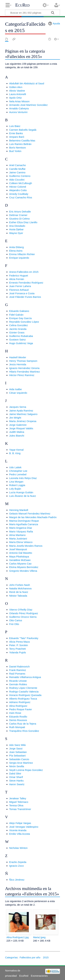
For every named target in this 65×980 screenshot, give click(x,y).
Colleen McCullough (21, 183)
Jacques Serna (18, 407)
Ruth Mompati (17, 727)
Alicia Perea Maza (19, 642)
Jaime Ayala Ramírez (21, 411)
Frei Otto (14, 624)
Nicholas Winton (18, 848)
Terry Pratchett (18, 649)
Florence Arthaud (19, 290)
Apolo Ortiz (15, 98)
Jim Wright (15, 418)
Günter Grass (17, 332)
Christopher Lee (18, 471)
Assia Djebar (16, 229)
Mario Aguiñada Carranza (24, 524)
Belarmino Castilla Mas (22, 140)
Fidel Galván (16, 315)
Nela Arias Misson (19, 101)
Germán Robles (18, 684)
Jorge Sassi (16, 748)
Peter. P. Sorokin (19, 645)
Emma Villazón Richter (22, 254)
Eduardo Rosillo (18, 717)
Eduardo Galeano (19, 311)
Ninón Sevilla (17, 766)
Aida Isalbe (15, 389)
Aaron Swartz (17, 784)
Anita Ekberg (17, 247)
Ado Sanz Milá (17, 745)
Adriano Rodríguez (20, 702)
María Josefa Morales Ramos (26, 546)
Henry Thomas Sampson (23, 361)
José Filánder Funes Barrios (25, 297)
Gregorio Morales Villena (23, 571)
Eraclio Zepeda (18, 862)
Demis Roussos (18, 720)
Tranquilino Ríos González (24, 731)
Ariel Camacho (18, 165)
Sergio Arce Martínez (21, 763)
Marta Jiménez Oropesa (23, 421)
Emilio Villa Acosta (20, 834)
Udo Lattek (15, 467)
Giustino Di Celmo (19, 219)
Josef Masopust (18, 549)
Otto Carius (16, 620)
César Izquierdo (18, 393)
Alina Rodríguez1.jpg (17, 937)
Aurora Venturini (18, 112)
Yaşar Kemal (16, 450)
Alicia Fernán (17, 279)
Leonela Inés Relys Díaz (23, 478)
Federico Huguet (19, 276)
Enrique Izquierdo (19, 258)
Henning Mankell (19, 510)
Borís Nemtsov (18, 148)
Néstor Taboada (18, 596)
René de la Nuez (19, 592)
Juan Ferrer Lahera (20, 286)
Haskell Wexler (18, 357)
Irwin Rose (15, 713)
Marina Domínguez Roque (24, 521)
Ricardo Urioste (18, 681)
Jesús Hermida (18, 364)
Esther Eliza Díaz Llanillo (23, 222)
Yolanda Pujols (18, 652)
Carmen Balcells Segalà (23, 130)
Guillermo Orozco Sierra (23, 617)
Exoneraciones (39, 976)
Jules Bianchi (17, 436)
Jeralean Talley (18, 798)
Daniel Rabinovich (19, 667)
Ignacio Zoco (17, 866)
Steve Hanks (16, 781)
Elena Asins (16, 251)
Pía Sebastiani (17, 756)
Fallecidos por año (30, 957)
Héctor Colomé (18, 187)
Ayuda (56, 23)
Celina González (19, 325)
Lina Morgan (16, 482)
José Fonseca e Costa (22, 293)
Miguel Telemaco (19, 802)
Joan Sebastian (18, 752)
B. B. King (15, 453)
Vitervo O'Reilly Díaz (21, 610)
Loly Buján (15, 489)
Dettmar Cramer (18, 215)
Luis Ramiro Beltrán (20, 144)
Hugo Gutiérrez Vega (21, 343)
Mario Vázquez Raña (21, 531)
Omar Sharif (16, 777)
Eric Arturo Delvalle (20, 212)
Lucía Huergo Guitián (21, 492)
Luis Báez (15, 126)
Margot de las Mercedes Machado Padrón (33, 517)
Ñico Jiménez (17, 880)
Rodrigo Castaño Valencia (24, 692)
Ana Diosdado (17, 226)
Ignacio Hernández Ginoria (24, 368)
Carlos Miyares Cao (20, 564)
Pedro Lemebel (18, 474)
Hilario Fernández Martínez (25, 372)
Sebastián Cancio (19, 759)
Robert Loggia (17, 485)
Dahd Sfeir (15, 774)
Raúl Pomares (17, 674)
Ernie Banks (16, 133)
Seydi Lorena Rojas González (26, 770)
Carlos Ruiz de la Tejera (23, 724)
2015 (46, 957)
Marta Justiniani (18, 539)
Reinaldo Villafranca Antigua (25, 677)
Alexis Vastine (17, 91)
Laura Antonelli (18, 94)
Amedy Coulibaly (19, 194)
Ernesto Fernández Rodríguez (26, 283)
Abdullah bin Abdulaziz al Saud (27, 83)
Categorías (11, 957)
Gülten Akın (16, 87)
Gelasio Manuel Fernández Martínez (30, 514)
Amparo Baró (17, 137)
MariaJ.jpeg (39, 937)
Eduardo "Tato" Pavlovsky (24, 638)
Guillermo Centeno (20, 176)
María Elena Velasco (21, 542)
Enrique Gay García (20, 318)
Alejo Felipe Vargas (20, 823)
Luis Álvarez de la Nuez (23, 496)
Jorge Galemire (18, 425)
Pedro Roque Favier (21, 709)
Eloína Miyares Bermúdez (24, 567)
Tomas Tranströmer (20, 809)
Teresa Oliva (16, 805)
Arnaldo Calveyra (19, 108)
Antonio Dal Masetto (21, 553)
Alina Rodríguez (18, 706)
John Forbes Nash (20, 585)
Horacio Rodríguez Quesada (25, 695)
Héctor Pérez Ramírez (22, 375)
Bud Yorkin (15, 151)
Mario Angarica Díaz (21, 528)
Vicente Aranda (18, 830)
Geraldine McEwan (20, 560)
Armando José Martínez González (28, 105)
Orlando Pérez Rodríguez (24, 613)
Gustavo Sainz (18, 340)
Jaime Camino (17, 172)
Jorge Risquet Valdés (21, 428)
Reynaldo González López (24, 322)
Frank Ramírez (18, 670)
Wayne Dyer (16, 233)
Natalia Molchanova (20, 588)
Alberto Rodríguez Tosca (23, 699)
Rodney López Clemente (23, 688)
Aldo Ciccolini (17, 180)
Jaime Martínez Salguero (23, 414)
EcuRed (22, 5)
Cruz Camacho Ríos (21, 197)
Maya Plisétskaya (19, 557)
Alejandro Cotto (18, 190)
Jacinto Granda (18, 329)
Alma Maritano (17, 535)
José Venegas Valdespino (24, 827)
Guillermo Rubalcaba (21, 336)
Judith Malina (17, 432)
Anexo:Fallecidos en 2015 (24, 272)
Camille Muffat (17, 169)
